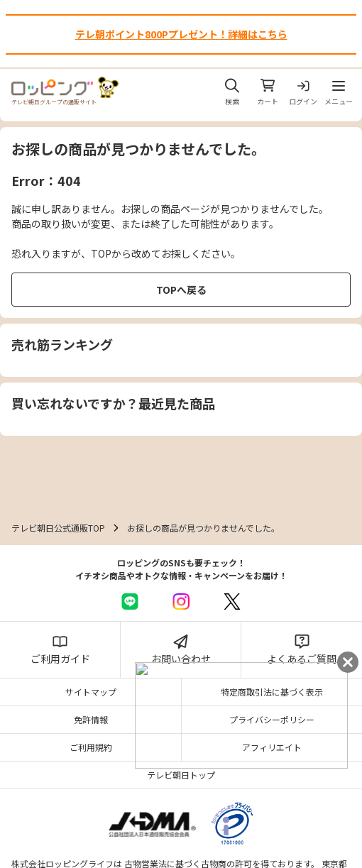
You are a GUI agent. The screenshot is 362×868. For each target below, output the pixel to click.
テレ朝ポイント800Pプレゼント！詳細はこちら (181, 34)
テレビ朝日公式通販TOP (58, 528)
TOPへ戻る (181, 290)
